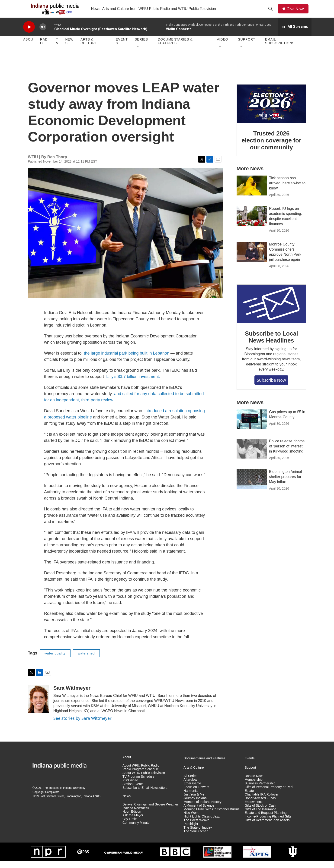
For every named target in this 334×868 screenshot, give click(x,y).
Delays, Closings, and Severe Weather (150, 811)
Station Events (133, 791)
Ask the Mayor (133, 822)
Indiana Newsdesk (136, 815)
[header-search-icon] (272, 12)
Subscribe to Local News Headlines (271, 344)
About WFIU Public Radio (141, 772)
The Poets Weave (196, 827)
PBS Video (130, 787)
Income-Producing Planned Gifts (268, 823)
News (69, 48)
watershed (86, 660)
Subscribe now (271, 387)
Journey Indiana (195, 805)
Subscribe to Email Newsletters (145, 794)
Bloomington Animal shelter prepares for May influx (285, 483)
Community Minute (136, 830)
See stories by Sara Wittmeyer (82, 725)
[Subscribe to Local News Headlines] (271, 311)
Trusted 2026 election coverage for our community (271, 147)
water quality (55, 660)
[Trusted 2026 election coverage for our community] (271, 111)
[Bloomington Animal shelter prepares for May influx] (252, 486)
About (28, 48)
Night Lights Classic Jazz (202, 823)
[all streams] (295, 34)
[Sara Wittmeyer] (38, 706)
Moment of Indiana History (202, 809)
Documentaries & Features (175, 48)
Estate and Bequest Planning (266, 820)
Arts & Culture (89, 48)
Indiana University (74, 795)
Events (122, 48)
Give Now (297, 12)
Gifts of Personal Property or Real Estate (269, 796)
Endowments (254, 809)
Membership (254, 786)
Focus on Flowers (196, 794)
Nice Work (191, 820)
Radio (44, 48)
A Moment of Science (199, 812)
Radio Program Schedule (141, 776)
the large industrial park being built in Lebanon (126, 360)
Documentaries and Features (204, 765)
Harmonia (191, 797)
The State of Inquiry (198, 835)
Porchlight (191, 831)
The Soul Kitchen (196, 838)
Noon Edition (132, 819)
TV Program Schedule (138, 783)
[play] (29, 34)
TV (57, 48)
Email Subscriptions (280, 48)
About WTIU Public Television (144, 780)
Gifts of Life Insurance (260, 816)
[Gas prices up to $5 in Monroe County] (252, 426)
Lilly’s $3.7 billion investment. (133, 383)
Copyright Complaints (46, 799)
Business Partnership (260, 790)
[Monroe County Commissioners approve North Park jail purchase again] (252, 258)
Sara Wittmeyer (72, 695)
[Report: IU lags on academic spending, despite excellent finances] (252, 223)
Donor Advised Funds (260, 805)
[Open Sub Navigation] (138, 54)
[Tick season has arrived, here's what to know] (252, 192)
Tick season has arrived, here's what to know (287, 190)
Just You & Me (194, 801)
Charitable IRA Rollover (262, 801)
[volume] (43, 34)
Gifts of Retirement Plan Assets (267, 827)
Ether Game (192, 790)
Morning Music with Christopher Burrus (211, 816)
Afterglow (190, 786)
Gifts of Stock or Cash (260, 812)
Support (247, 46)
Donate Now (254, 783)
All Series (190, 783)
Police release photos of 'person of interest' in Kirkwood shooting (287, 453)
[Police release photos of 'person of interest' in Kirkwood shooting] (252, 455)
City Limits (130, 826)
